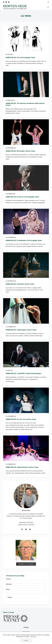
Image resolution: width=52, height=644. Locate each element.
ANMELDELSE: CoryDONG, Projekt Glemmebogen (23, 373)
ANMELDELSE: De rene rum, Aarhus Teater (21, 419)
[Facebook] (4, 2)
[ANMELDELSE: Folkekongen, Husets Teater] (26, 311)
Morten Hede (15, 6)
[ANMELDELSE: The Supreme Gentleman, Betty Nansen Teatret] (26, 84)
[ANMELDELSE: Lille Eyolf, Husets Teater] (26, 265)
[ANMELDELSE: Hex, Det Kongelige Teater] (26, 39)
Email (8, 589)
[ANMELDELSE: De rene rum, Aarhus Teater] (26, 400)
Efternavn (9, 584)
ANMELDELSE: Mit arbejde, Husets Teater (20, 151)
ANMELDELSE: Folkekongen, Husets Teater (21, 330)
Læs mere (33, 636)
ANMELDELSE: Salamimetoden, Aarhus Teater (22, 467)
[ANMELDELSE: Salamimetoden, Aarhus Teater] (26, 448)
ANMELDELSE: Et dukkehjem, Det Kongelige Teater (24, 240)
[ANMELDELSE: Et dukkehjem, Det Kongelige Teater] (26, 221)
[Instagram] (6, 2)
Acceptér (26, 640)
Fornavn (8, 579)
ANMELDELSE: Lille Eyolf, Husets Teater (20, 284)
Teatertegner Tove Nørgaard (26, 564)
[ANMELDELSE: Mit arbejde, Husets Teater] (26, 132)
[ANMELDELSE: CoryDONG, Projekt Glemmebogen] (26, 354)
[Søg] (48, 2)
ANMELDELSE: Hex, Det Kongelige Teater (20, 58)
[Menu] (48, 7)
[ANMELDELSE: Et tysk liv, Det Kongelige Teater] (26, 178)
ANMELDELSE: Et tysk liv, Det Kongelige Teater (22, 197)
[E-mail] (9, 2)
